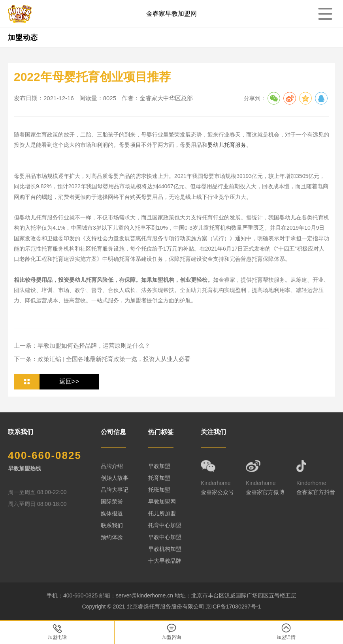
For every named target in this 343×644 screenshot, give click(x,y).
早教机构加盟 (165, 549)
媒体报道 (112, 513)
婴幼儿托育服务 (227, 145)
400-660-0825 (45, 455)
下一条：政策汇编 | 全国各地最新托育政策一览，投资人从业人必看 (102, 359)
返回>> (69, 381)
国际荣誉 (112, 502)
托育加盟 (159, 478)
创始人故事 (115, 478)
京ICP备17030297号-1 (233, 607)
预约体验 (112, 537)
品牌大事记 (115, 490)
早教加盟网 (162, 502)
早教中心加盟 (165, 537)
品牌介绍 (112, 466)
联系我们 (112, 525)
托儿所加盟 (162, 513)
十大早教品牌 (165, 561)
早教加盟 (159, 466)
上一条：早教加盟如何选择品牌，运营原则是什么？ (82, 345)
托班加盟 (159, 490)
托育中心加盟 (165, 525)
